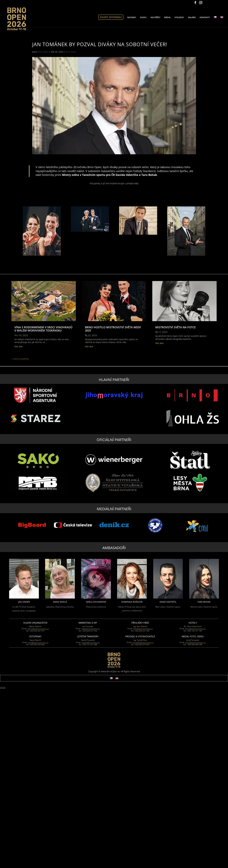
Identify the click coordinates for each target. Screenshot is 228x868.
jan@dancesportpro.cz (90, 629)
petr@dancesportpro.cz (143, 629)
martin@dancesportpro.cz (38, 629)
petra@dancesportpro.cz (195, 629)
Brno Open (43, 52)
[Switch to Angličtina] (222, 22)
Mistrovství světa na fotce (176, 327)
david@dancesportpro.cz (38, 642)
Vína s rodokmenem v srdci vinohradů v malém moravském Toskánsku (43, 329)
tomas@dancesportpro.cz (143, 642)
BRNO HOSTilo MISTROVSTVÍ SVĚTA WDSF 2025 (113, 329)
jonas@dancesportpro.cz (195, 642)
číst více (19, 346)
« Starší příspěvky (20, 359)
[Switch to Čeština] (111, 678)
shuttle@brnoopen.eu (91, 642)
